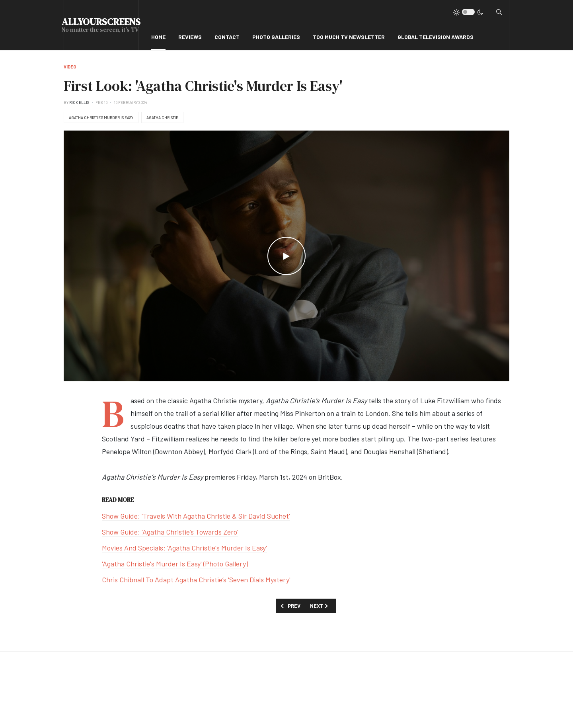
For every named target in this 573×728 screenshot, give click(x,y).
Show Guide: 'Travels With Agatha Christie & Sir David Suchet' (196, 516)
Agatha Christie (162, 117)
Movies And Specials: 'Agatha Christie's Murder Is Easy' (184, 548)
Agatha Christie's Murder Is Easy (101, 117)
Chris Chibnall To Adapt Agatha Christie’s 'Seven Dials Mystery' (196, 580)
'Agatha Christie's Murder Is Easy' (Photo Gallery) (175, 564)
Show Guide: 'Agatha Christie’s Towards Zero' (170, 532)
